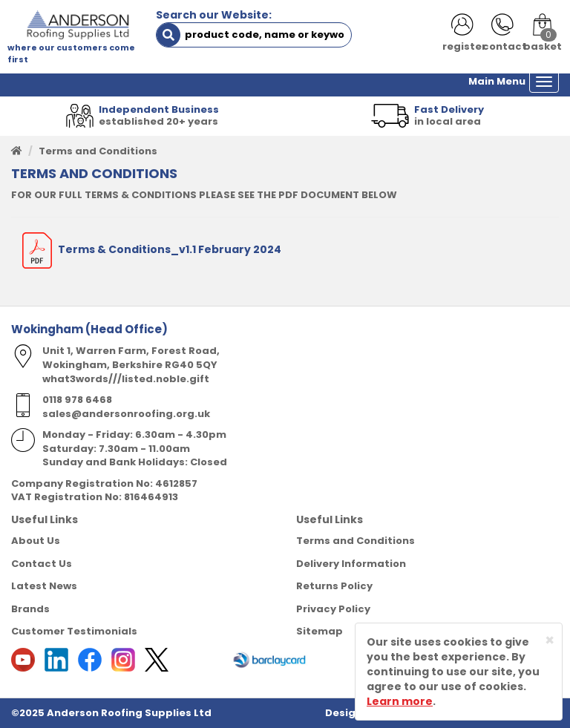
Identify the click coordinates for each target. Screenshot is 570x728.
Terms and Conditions (356, 541)
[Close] (550, 640)
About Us (36, 541)
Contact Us (42, 564)
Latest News (44, 586)
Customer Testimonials (74, 631)
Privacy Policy (333, 609)
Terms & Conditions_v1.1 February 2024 (152, 249)
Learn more (400, 701)
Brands (30, 609)
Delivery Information (351, 564)
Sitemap (320, 631)
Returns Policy (334, 586)
